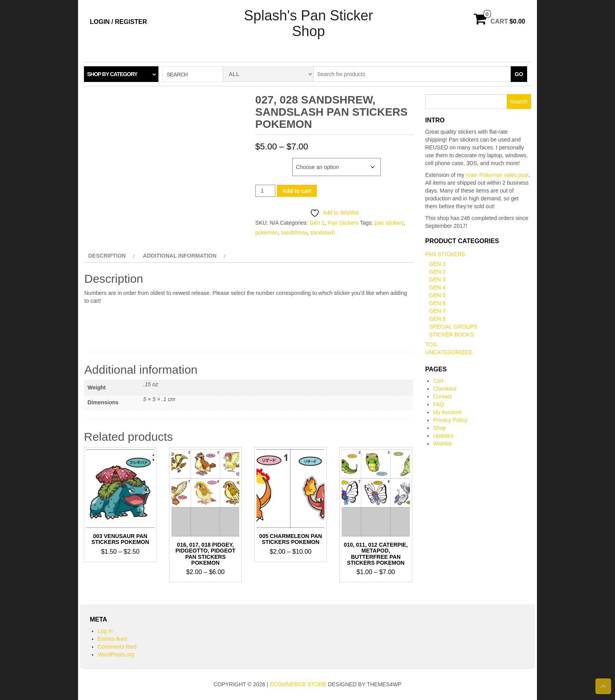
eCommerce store (298, 684)
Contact (442, 396)
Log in (105, 631)
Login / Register (118, 22)
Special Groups (453, 327)
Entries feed (112, 639)
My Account (447, 412)
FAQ (439, 404)
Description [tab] (107, 256)
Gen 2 (437, 272)
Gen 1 (317, 223)
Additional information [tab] (180, 256)
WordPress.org (116, 655)
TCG (431, 344)
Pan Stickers (343, 223)
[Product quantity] (265, 191)
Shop (439, 428)
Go (519, 74)
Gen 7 (437, 311)
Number (267, 162)
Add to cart (297, 191)
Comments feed (117, 647)
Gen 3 (437, 280)
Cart (438, 381)
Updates (443, 436)
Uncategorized (449, 352)
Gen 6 (437, 303)
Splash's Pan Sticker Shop (308, 23)
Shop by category (112, 74)
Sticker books (451, 335)
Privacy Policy (450, 420)
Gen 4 (437, 287)
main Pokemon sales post (497, 175)
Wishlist (442, 444)
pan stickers (389, 223)
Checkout (445, 389)
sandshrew (294, 233)
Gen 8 (437, 319)
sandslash (323, 233)
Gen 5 (437, 295)
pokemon (267, 233)
